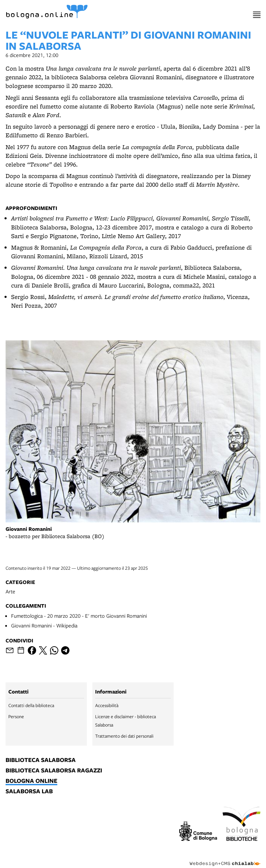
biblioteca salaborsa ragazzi (54, 771)
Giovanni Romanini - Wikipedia (44, 625)
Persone (16, 716)
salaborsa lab (29, 792)
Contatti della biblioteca (31, 705)
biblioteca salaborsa (41, 760)
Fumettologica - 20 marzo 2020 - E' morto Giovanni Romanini (79, 616)
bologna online (31, 781)
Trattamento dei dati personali (124, 736)
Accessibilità (107, 705)
